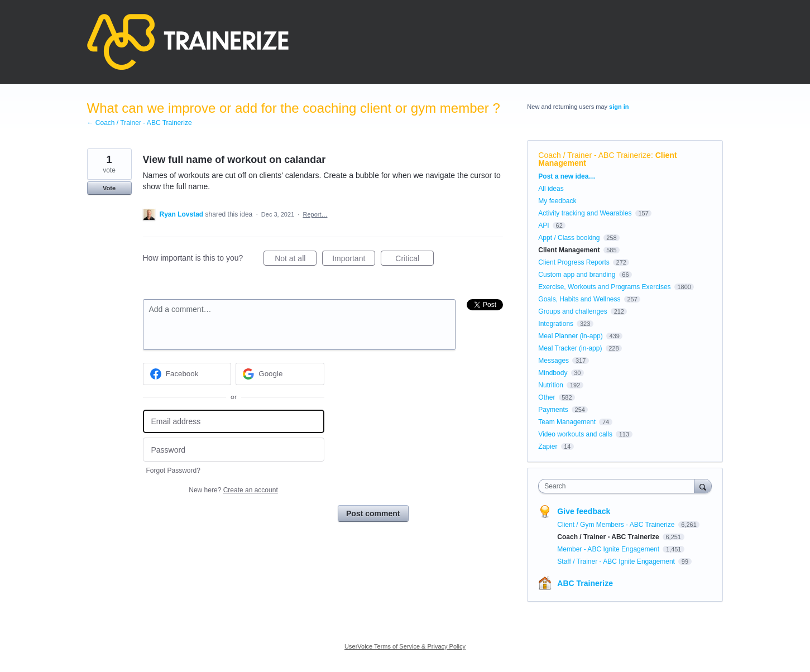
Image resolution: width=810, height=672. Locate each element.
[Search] (703, 486)
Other (547, 397)
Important (354, 260)
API (543, 225)
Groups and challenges (572, 311)
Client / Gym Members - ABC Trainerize (617, 525)
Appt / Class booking (569, 238)
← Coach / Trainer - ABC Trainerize (140, 123)
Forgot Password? (173, 471)
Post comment (373, 513)
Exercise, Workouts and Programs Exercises (604, 287)
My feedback (557, 201)
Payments (553, 410)
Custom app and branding (577, 275)
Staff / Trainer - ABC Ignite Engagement (617, 561)
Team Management (567, 422)
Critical (414, 260)
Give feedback (584, 511)
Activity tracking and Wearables (585, 213)
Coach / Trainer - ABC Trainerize (595, 155)
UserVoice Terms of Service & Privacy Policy (405, 646)
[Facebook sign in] (187, 374)
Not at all (296, 260)
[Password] (234, 450)
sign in (619, 107)
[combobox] (619, 486)
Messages (553, 361)
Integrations (556, 324)
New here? (233, 490)
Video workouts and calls (575, 434)
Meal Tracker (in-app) (570, 348)
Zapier (548, 447)
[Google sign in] (280, 374)
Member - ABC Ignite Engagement (609, 549)
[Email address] (234, 422)
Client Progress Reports (574, 262)
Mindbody (553, 373)
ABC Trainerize (585, 583)
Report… (315, 214)
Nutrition (551, 385)
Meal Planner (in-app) (570, 336)
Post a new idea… (567, 176)
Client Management (569, 250)
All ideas (551, 189)
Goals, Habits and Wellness (579, 299)
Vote (109, 188)
